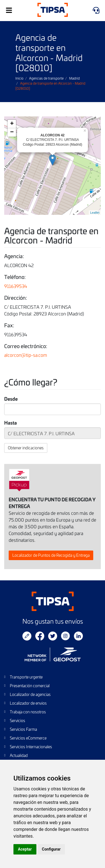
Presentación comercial (30, 686)
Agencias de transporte (46, 78)
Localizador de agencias (30, 694)
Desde (11, 399)
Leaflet (95, 213)
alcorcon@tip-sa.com (26, 355)
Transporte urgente (26, 677)
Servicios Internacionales (31, 747)
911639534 (16, 286)
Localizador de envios (28, 703)
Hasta (11, 423)
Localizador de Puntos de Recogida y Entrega (51, 555)
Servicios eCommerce (28, 738)
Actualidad (19, 755)
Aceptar (25, 849)
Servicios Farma (23, 729)
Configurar (51, 849)
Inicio (19, 78)
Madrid (74, 78)
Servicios (17, 721)
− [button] (12, 132)
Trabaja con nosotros (28, 712)
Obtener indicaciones (26, 448)
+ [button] (12, 124)
